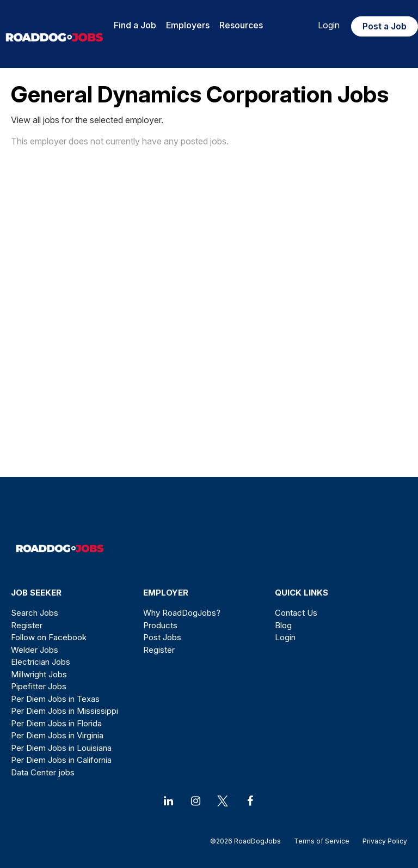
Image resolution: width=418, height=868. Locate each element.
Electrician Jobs (41, 662)
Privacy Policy (382, 841)
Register (27, 625)
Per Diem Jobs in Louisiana (61, 748)
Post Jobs (162, 637)
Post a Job (385, 26)
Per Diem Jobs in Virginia (57, 735)
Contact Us (296, 613)
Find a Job (135, 25)
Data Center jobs (43, 772)
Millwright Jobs (39, 674)
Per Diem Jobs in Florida (56, 723)
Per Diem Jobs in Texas (55, 699)
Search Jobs (35, 613)
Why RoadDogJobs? (182, 613)
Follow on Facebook (49, 637)
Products (160, 625)
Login (329, 25)
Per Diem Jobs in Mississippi (64, 711)
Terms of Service (322, 841)
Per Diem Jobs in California (61, 760)
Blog (283, 625)
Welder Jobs (35, 650)
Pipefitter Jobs (39, 686)
